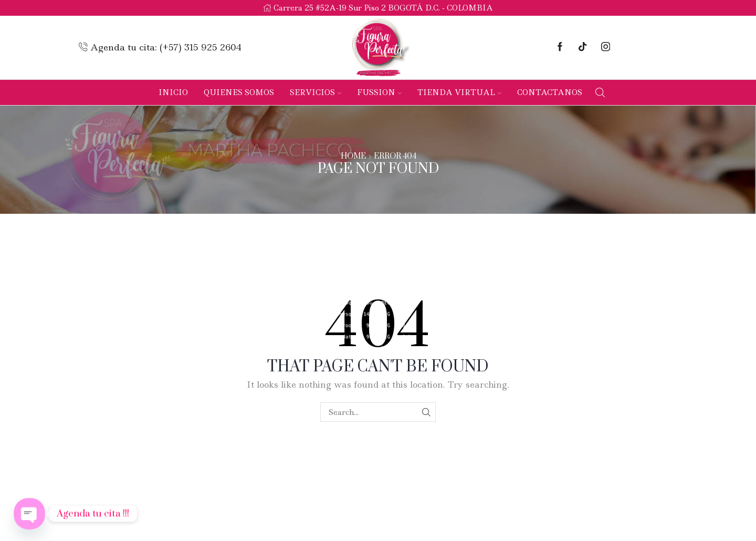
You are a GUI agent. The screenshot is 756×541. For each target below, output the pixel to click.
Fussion (379, 92)
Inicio (173, 92)
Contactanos (550, 92)
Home (353, 157)
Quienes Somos (239, 92)
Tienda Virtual (459, 92)
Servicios (316, 92)
